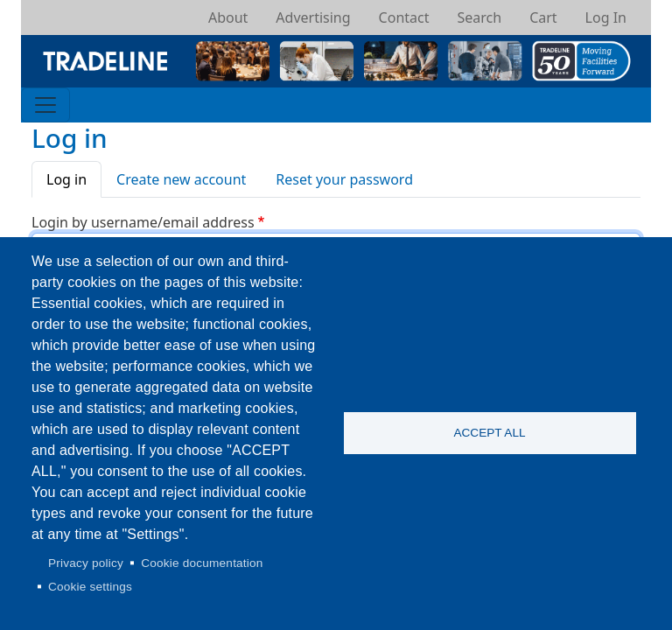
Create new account (181, 179)
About (228, 17)
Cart (543, 17)
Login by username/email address (143, 222)
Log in (66, 179)
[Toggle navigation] (45, 105)
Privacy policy (86, 563)
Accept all (489, 433)
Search (479, 17)
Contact (404, 17)
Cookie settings (90, 587)
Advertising (313, 17)
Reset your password (344, 179)
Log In (606, 17)
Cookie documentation (202, 563)
